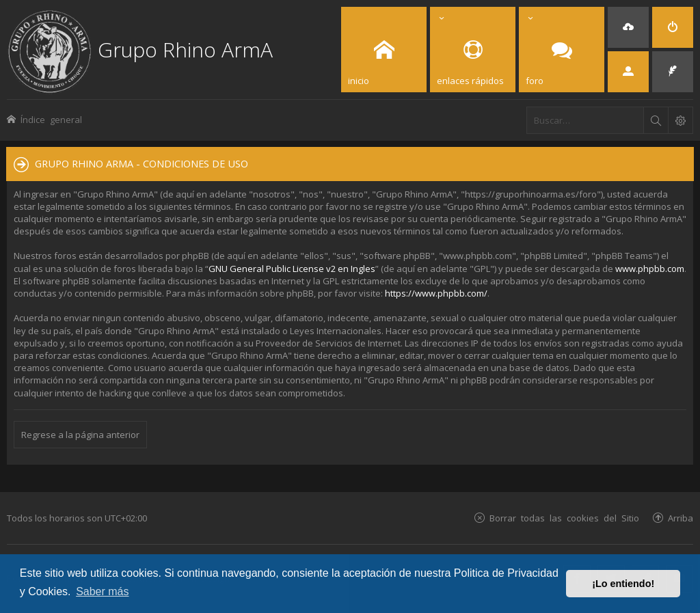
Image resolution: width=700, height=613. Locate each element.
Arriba (681, 518)
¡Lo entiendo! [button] (623, 584)
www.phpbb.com (650, 269)
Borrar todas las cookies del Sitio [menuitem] (564, 518)
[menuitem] (628, 27)
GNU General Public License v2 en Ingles (292, 269)
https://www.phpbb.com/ (436, 293)
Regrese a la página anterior (80, 435)
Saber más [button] (102, 591)
